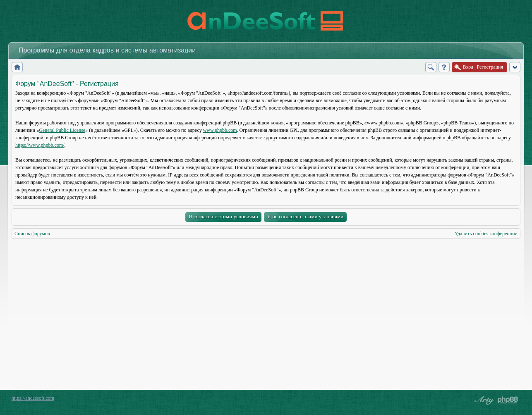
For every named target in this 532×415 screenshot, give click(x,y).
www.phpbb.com (220, 130)
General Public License (62, 130)
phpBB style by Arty (483, 400)
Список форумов (32, 234)
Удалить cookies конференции (486, 234)
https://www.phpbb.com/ (40, 145)
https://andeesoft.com (33, 398)
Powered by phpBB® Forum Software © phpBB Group (508, 400)
